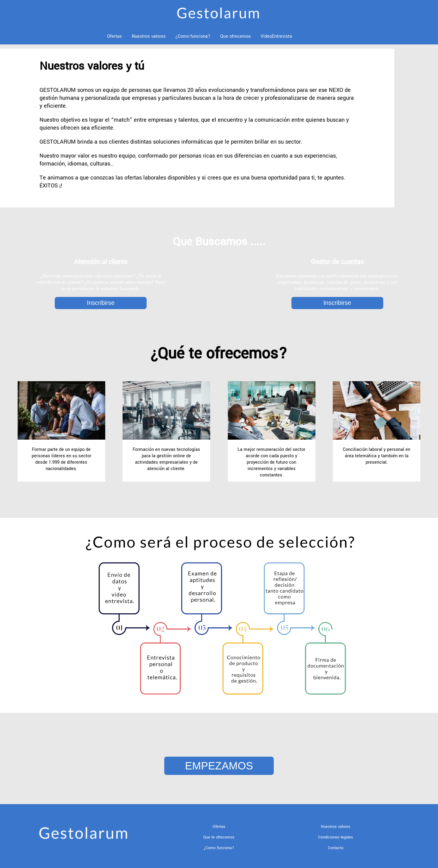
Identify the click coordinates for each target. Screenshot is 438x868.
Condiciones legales (336, 837)
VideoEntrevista (276, 36)
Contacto (336, 848)
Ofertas (115, 36)
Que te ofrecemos (219, 837)
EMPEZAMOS (219, 766)
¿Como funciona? (193, 36)
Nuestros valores (149, 36)
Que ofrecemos (236, 36)
